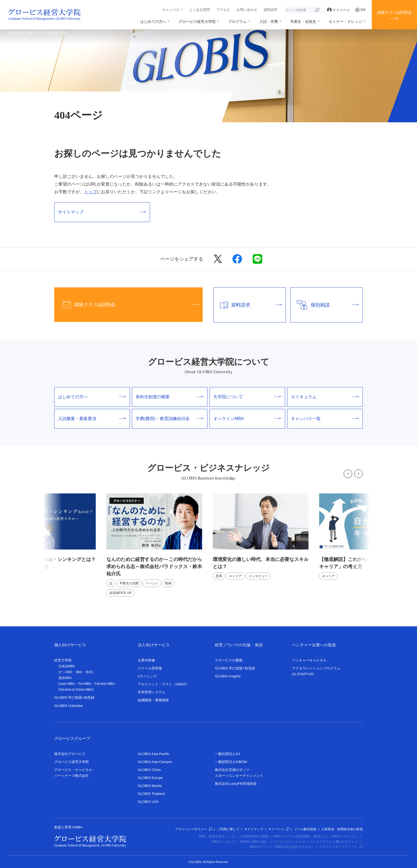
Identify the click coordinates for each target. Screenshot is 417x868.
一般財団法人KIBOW (231, 762)
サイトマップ (102, 212)
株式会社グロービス (70, 754)
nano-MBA (67, 684)
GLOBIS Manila (150, 786)
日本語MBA (67, 666)
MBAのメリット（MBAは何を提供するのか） (282, 847)
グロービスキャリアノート (341, 847)
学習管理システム (152, 692)
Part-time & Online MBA (75, 690)
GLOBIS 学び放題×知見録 (74, 697)
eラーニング (147, 676)
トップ (90, 192)
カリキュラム (325, 397)
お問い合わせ (247, 10)
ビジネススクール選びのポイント (334, 842)
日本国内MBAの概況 (254, 836)
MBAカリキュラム (345, 836)
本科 (89, 672)
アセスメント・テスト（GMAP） (164, 684)
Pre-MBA (85, 684)
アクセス (223, 10)
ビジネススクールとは (289, 842)
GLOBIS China (149, 770)
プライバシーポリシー (194, 829)
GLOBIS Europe (150, 778)
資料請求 (270, 10)
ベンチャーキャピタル (309, 660)
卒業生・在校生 (303, 22)
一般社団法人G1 (228, 754)
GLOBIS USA (148, 802)
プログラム (237, 22)
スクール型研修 (150, 668)
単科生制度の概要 (170, 397)
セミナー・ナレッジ (345, 22)
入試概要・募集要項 (92, 419)
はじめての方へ (153, 22)
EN (360, 10)
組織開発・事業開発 (153, 700)
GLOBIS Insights (228, 676)
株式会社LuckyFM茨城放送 (236, 784)
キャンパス (171, 10)
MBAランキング (224, 842)
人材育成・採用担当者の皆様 (342, 829)
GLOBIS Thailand (151, 794)
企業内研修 (146, 660)
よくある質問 (199, 10)
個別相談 (325, 305)
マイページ (339, 10)
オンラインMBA (247, 419)
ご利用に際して (228, 829)
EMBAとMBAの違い (254, 842)
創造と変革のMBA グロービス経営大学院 (38, 33)
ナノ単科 (66, 672)
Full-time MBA (105, 684)
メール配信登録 (305, 829)
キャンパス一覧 (325, 419)
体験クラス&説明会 (394, 12)
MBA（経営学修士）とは (217, 836)
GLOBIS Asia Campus (155, 762)
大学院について (247, 397)
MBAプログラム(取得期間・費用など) (300, 836)
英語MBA (65, 678)
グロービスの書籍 (229, 660)
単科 (79, 672)
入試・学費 (269, 22)
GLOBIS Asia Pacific (154, 754)
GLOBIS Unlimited (68, 706)
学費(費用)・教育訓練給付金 (170, 419)
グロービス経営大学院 (197, 22)
